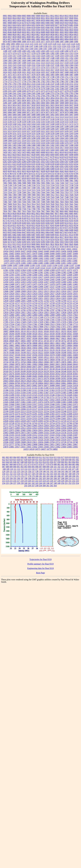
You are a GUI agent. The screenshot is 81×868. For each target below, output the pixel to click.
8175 (14, 221)
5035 (33, 108)
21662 (75, 395)
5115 (71, 117)
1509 (24, 63)
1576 (52, 67)
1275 (19, 53)
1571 (29, 67)
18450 (52, 336)
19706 (58, 360)
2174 (24, 89)
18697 (29, 341)
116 (33, 469)
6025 (19, 155)
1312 (67, 53)
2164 (52, 86)
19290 (58, 353)
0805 (76, 32)
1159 (8, 49)
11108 (77, 265)
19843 (40, 362)
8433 (5, 232)
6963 (62, 178)
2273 (43, 91)
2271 (33, 91)
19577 (64, 357)
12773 (52, 308)
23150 (69, 433)
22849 (69, 426)
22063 (64, 407)
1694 (24, 77)
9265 (76, 239)
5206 (52, 129)
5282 (76, 136)
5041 (62, 108)
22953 (52, 428)
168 (70, 474)
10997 (29, 258)
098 (44, 467)
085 (74, 464)
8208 (57, 223)
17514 (75, 322)
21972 (75, 404)
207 (59, 479)
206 (55, 479)
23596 (6, 442)
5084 (14, 115)
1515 (52, 63)
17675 (64, 324)
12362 (12, 270)
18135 (35, 331)
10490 (52, 254)
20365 (75, 374)
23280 (23, 435)
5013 (10, 105)
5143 (43, 122)
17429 (29, 322)
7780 (33, 209)
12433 (35, 280)
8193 (71, 221)
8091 (10, 216)
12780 (12, 310)
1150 (45, 46)
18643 (69, 338)
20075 (35, 367)
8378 (71, 228)
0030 (38, 18)
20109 (75, 367)
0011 (48, 16)
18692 (23, 341)
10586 (12, 256)
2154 (10, 86)
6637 (38, 171)
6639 (48, 171)
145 (63, 471)
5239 (52, 133)
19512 (46, 357)
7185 (57, 188)
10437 (23, 251)
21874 (40, 402)
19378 (52, 355)
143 (55, 471)
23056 (75, 430)
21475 (52, 393)
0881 (33, 39)
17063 (75, 315)
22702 (46, 421)
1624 (5, 72)
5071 (29, 112)
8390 (29, 230)
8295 (29, 228)
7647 (5, 206)
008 (29, 457)
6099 (76, 155)
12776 (69, 308)
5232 (19, 133)
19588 (69, 357)
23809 (40, 444)
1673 (14, 75)
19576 (58, 357)
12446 (58, 280)
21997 (35, 407)
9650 (5, 247)
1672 (10, 75)
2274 (48, 91)
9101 (38, 239)
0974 (5, 42)
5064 (76, 110)
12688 (17, 301)
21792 (75, 397)
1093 (13, 44)
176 (22, 476)
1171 (64, 49)
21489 (75, 393)
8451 (33, 232)
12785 (40, 310)
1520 (76, 63)
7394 (24, 195)
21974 (6, 407)
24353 (26, 449)
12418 (46, 277)
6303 (48, 162)
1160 (13, 49)
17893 (35, 327)
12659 (12, 301)
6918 (24, 178)
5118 (5, 119)
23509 (23, 440)
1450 (43, 60)
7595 (29, 202)
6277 (57, 159)
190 (74, 476)
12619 (6, 294)
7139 (14, 185)
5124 (33, 119)
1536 (48, 65)
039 (66, 460)
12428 (12, 280)
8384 (19, 230)
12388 (75, 272)
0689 (48, 32)
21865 (29, 402)
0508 (10, 27)
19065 (52, 348)
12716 (12, 303)
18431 (46, 336)
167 (66, 474)
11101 (38, 265)
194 (11, 479)
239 (22, 483)
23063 (6, 433)
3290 (24, 103)
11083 (29, 263)
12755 (6, 308)
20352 (58, 374)
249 (59, 483)
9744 (62, 247)
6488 (52, 169)
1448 (33, 60)
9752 (76, 247)
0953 (76, 39)
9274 (10, 242)
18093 (75, 329)
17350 (58, 320)
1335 (71, 56)
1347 (48, 58)
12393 (12, 275)
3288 (14, 103)
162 (48, 474)
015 (55, 457)
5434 (43, 150)
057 (55, 462)
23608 (23, 442)
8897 (33, 237)
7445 (5, 197)
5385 (24, 145)
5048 (10, 110)
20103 (64, 367)
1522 (10, 65)
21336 (40, 390)
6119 (33, 157)
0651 (29, 32)
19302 (69, 353)
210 (70, 479)
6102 (10, 157)
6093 (48, 155)
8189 (62, 221)
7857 (10, 211)
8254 (76, 225)
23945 (40, 447)
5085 (19, 115)
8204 (38, 223)
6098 (71, 155)
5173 (76, 124)
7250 (67, 190)
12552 (29, 289)
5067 (14, 112)
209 (66, 479)
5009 (67, 103)
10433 (75, 249)
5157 (76, 122)
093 (26, 467)
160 (40, 474)
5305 (67, 138)
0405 (43, 23)
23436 (29, 437)
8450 (29, 232)
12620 (12, 294)
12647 (17, 298)
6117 (29, 157)
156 (26, 474)
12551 (23, 289)
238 (18, 483)
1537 (52, 65)
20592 (64, 378)
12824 (40, 313)
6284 (14, 162)
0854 (48, 37)
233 (77, 481)
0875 (10, 39)
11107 (72, 265)
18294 (12, 334)
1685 (62, 75)
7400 (33, 195)
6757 (62, 174)
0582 (5, 30)
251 (66, 483)
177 (26, 476)
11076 (18, 263)
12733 (69, 303)
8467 (52, 232)
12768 (35, 308)
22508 (69, 416)
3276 (33, 100)
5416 (57, 148)
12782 (23, 310)
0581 (76, 27)
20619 (23, 381)
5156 (71, 122)
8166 (62, 218)
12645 (6, 298)
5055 (38, 110)
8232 (43, 225)
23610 (29, 442)
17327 (35, 320)
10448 (46, 251)
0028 (29, 18)
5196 (29, 129)
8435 (10, 232)
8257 (5, 228)
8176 (19, 221)
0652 (33, 32)
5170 (62, 124)
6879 (33, 176)
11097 (15, 265)
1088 (67, 42)
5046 (76, 108)
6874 (24, 176)
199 (29, 479)
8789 (76, 235)
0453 (24, 25)
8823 (19, 237)
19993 (35, 364)
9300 (48, 242)
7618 (43, 204)
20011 (58, 364)
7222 (57, 190)
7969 (48, 211)
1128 (13, 46)
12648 (23, 298)
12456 (40, 282)
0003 (14, 16)
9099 (33, 239)
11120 (37, 268)
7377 (71, 192)
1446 (29, 60)
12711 (69, 301)
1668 (67, 72)
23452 (40, 437)
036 (55, 460)
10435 (12, 251)
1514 (48, 63)
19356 (35, 355)
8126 (43, 216)
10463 (12, 254)
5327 (10, 143)
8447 (24, 232)
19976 (23, 364)
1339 (14, 58)
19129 (52, 350)
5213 (10, 131)
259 (40, 486)
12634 (17, 296)
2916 (10, 100)
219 (26, 481)
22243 (58, 411)
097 (40, 467)
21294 (17, 390)
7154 (52, 185)
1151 (50, 46)
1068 (24, 42)
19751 (17, 362)
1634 (38, 72)
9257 (62, 239)
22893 (17, 428)
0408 (57, 23)
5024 (57, 105)
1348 (52, 58)
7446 (10, 197)
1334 (67, 56)
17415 (12, 322)
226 (52, 481)
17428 (23, 322)
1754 (5, 79)
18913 (40, 346)
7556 (10, 199)
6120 (38, 157)
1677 (29, 75)
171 (4, 476)
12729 (58, 303)
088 (7, 467)
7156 (62, 185)
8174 (10, 221)
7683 (76, 206)
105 (70, 467)
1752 (71, 77)
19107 (29, 350)
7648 (10, 206)
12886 (46, 315)
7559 (24, 199)
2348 (48, 93)
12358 (71, 268)
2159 (33, 86)
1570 (24, 67)
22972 (6, 430)
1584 (14, 70)
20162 (75, 369)
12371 (64, 270)
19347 (29, 355)
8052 (33, 214)
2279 (71, 91)
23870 (6, 447)
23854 (64, 444)
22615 (69, 419)
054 (44, 462)
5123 (29, 119)
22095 (17, 409)
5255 (48, 136)
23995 (75, 447)
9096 (29, 239)
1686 (67, 75)
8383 (14, 230)
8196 (5, 223)
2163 (48, 86)
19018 (17, 348)
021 (77, 457)
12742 (23, 305)
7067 (38, 181)
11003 (46, 258)
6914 (5, 178)
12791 (69, 310)
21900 (12, 404)
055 (48, 462)
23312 (35, 435)
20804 (40, 383)
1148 (36, 46)
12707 (52, 301)
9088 (5, 239)
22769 (75, 423)
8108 (15, 216)
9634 (57, 244)
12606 (6, 291)
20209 (29, 371)
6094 (52, 155)
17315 (29, 320)
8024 (10, 214)
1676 (24, 75)
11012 (64, 258)
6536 (57, 169)
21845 (6, 402)
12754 (75, 305)
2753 (52, 93)
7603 (62, 202)
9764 (44, 249)
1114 (27, 44)
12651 (40, 298)
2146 (48, 84)
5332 (33, 143)
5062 (67, 110)
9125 (43, 239)
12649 (29, 298)
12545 (6, 289)
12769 (40, 308)
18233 (64, 331)
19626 (29, 360)
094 (29, 467)
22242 (52, 411)
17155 (35, 317)
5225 (62, 131)
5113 (62, 117)
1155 (68, 46)
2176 (33, 89)
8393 (43, 230)
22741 (29, 423)
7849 (76, 209)
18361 (69, 334)
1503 (10, 63)
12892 (64, 315)
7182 (43, 188)
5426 (29, 150)
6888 (67, 176)
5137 (14, 122)
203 (44, 479)
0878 (24, 39)
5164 (33, 124)
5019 (38, 105)
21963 (69, 404)
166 (63, 474)
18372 (6, 336)
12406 (58, 275)
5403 (19, 148)
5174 (5, 126)
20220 (35, 371)
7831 (57, 209)
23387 (75, 435)
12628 (58, 294)
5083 (10, 115)
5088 (33, 115)
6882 (43, 176)
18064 (46, 329)
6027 (29, 155)
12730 (64, 303)
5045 (71, 108)
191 (77, 476)
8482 (14, 235)
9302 (57, 242)
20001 (46, 364)
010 (37, 457)
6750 (29, 174)
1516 (57, 63)
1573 (38, 67)
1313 (71, 53)
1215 (52, 51)
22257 (75, 411)
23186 (6, 435)
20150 (69, 369)
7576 (62, 199)
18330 (52, 334)
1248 (62, 51)
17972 (69, 327)
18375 (12, 336)
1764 (52, 79)
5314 (24, 141)
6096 (62, 155)
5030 (10, 108)
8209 (62, 223)
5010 (71, 103)
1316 (10, 56)
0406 (48, 23)
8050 (29, 214)
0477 (57, 25)
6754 (48, 174)
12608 (17, 291)
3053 (19, 100)
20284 (17, 374)
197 (22, 479)
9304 (67, 242)
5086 (24, 115)
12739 (12, 305)
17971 (64, 327)
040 (70, 460)
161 (44, 474)
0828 (43, 34)
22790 (23, 426)
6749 (24, 174)
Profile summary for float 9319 (40, 564)
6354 (76, 164)
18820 (46, 343)
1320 (24, 56)
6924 (52, 178)
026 (18, 460)
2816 (19, 98)
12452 (17, 282)
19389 (58, 355)
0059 (43, 20)
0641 (62, 30)
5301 (48, 138)
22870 (6, 428)
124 (62, 469)
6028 (33, 155)
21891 (6, 404)
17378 (64, 320)
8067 (52, 214)
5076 (52, 112)
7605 (71, 202)
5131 (62, 119)
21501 (17, 395)
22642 (12, 421)
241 (29, 483)
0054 (19, 20)
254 (77, 483)
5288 (24, 138)
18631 (64, 338)
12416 (35, 277)
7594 (24, 202)
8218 (29, 225)
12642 (64, 296)
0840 (19, 37)
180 (37, 476)
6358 (19, 166)
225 (48, 481)
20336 (46, 374)
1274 (14, 53)
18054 (40, 329)
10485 (40, 254)
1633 (33, 72)
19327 (12, 355)
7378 (76, 192)
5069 (24, 112)
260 (44, 486)
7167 (29, 188)
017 (63, 457)
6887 (62, 176)
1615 (43, 70)
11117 (26, 268)
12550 (17, 289)
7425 (67, 195)
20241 (52, 371)
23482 (69, 437)
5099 (76, 115)
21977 (12, 407)
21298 (23, 390)
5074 (43, 112)
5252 (38, 136)
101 (55, 467)
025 (15, 460)
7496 (29, 197)
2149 (62, 84)
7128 (5, 185)
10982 (23, 256)
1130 (22, 46)
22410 (75, 414)
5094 (62, 115)
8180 (33, 221)
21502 (23, 395)
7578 (67, 199)
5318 (43, 141)
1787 (67, 82)
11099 (26, 265)
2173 (19, 89)
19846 (46, 362)
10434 (6, 251)
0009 (38, 16)
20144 (58, 369)
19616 (23, 360)
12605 (75, 289)
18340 (58, 334)
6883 (48, 176)
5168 (52, 124)
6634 (29, 171)
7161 (10, 188)
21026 (69, 386)
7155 (57, 185)
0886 (43, 39)
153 (15, 474)
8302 (33, 228)
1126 (3, 46)
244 (40, 483)
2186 (62, 89)
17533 (6, 324)
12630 (69, 294)
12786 (46, 310)
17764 (12, 327)
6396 (5, 169)
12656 (69, 298)
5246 (10, 136)
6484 (38, 169)
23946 (46, 447)
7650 (14, 206)
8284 (24, 228)
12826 (52, 313)
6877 (29, 176)
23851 (52, 444)
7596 (33, 202)
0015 (67, 16)
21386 (69, 390)
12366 (35, 270)
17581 (35, 324)
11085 (40, 263)
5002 (33, 103)
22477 (40, 416)
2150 (67, 84)
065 (77, 462)
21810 (17, 400)
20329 (35, 374)
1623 (76, 70)
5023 (52, 105)
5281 (71, 136)
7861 (14, 211)
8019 (5, 214)
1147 (31, 46)
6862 (10, 176)
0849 (29, 37)
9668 (43, 247)
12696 (29, 301)
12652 (46, 298)
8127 (47, 216)
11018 (6, 261)
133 (18, 471)
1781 (38, 82)
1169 (55, 49)
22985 (23, 430)
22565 (46, 419)
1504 (14, 63)
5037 (43, 108)
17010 (69, 315)
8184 (48, 221)
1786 (62, 82)
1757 (19, 79)
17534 (12, 324)
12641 (58, 296)
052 (37, 462)
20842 (58, 383)
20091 (52, 367)
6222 (76, 157)
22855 (75, 426)
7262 (33, 192)
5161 (19, 124)
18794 (23, 343)
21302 (29, 390)
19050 (35, 348)
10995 (18, 258)
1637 (48, 72)
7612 (24, 204)
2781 (62, 93)
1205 (47, 51)
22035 (40, 407)
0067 (5, 23)
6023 (10, 155)
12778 (75, 308)
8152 (33, 218)
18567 (29, 338)
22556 (40, 419)
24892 (55, 449)
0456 (38, 25)
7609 (10, 204)
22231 (40, 411)
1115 (31, 44)
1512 (38, 63)
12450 (6, 282)
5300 (43, 138)
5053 (33, 110)
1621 (67, 70)
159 (37, 474)
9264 (71, 239)
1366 (14, 60)
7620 (52, 204)
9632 (52, 244)
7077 (52, 181)
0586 (14, 30)
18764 (6, 343)
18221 (58, 331)
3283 (67, 100)
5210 (71, 129)
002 (7, 457)
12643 (69, 296)
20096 (58, 367)
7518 (38, 197)
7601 (57, 202)
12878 (75, 313)
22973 (12, 430)
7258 (19, 192)
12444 (46, 280)
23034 (46, 430)
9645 (71, 244)
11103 (49, 265)
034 (48, 460)
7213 (24, 190)
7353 (67, 192)
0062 (57, 20)
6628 (76, 169)
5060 (57, 110)
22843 (64, 426)
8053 (38, 214)
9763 (39, 249)
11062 (58, 261)
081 (59, 464)
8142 (76, 216)
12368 (46, 270)
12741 (17, 305)
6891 (76, 176)
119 (44, 469)
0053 (14, 20)
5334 (43, 143)
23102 (46, 433)
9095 (24, 239)
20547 (12, 378)
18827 (64, 343)
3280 (52, 100)
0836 (5, 37)
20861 (64, 383)
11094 (4, 265)
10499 (75, 254)
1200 (24, 51)
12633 (12, 296)
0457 (43, 25)
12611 (35, 291)
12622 (23, 294)
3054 (24, 100)
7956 (38, 211)
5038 (48, 108)
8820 (14, 237)
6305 (57, 162)
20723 (29, 383)
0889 (57, 39)
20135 (35, 369)
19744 (6, 362)
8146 (19, 218)
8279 (14, 228)
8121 (29, 216)
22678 (35, 421)
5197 (33, 129)
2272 (38, 91)
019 (70, 457)
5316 (33, 141)
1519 (71, 63)
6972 (5, 181)
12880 (12, 315)
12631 (75, 294)
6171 (43, 157)
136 (29, 471)
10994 (12, 258)
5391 (48, 145)
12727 (46, 303)
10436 (17, 251)
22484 (46, 416)
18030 (23, 329)
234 (4, 483)
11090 (58, 263)
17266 (75, 317)
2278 (67, 91)
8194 (76, 221)
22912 (23, 428)
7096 (48, 183)
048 (22, 462)
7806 (48, 209)
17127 (23, 317)
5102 (15, 117)
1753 (76, 77)
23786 (23, 444)
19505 (40, 357)
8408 (71, 230)
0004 (19, 16)
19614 (17, 360)
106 (74, 467)
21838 (64, 400)
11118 (32, 268)
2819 (33, 98)
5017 (29, 105)
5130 (57, 119)
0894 (67, 39)
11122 (43, 268)
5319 (48, 141)
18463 (64, 336)
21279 (69, 388)
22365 (52, 414)
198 (26, 479)
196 (18, 479)
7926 (29, 211)
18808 (35, 343)
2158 (29, 86)
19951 (6, 364)
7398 (29, 195)
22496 (58, 416)
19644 (40, 360)
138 (37, 471)
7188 (71, 188)
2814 (10, 98)
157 (29, 474)
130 (7, 471)
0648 (14, 32)
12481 (69, 284)
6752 (38, 174)
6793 (71, 174)
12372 (69, 270)
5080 (71, 112)
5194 (19, 129)
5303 (57, 138)
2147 (52, 84)
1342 (29, 58)
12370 (58, 270)
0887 (48, 39)
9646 (76, 244)
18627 (58, 338)
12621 (17, 294)
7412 (52, 195)
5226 (67, 131)
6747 (14, 174)
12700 (35, 301)
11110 (4, 268)
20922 (12, 386)
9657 (19, 247)
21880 (58, 402)
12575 (52, 289)
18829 (69, 343)
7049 (19, 181)
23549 (52, 440)
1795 (19, 84)
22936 (46, 428)
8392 (38, 230)
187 (63, 476)
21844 (75, 400)
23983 (69, 447)
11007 (52, 258)
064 (74, 462)
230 (66, 481)
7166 (24, 188)
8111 (19, 216)
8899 (43, 237)
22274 (17, 414)
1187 (78, 49)
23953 (52, 447)
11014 (69, 258)
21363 (52, 390)
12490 (29, 287)
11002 (41, 258)
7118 (76, 183)
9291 (29, 242)
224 (44, 481)
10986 (46, 256)
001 (4, 457)
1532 (33, 65)
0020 (10, 18)
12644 (75, 296)
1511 (33, 63)
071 (22, 464)
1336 (76, 56)
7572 (52, 199)
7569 (48, 199)
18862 (17, 346)
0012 (52, 16)
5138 (19, 122)
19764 (23, 362)
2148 (57, 84)
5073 (38, 112)
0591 (24, 30)
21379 (64, 390)
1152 (55, 46)
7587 (10, 202)
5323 (67, 141)
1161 (17, 49)
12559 (40, 289)
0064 (67, 20)
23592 (75, 440)
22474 (35, 416)
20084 (46, 367)
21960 (64, 404)
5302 (52, 138)
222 (37, 481)
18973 (64, 346)
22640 (6, 421)
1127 (8, 46)
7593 (19, 202)
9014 (57, 237)
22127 (35, 409)
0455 (33, 25)
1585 (19, 70)
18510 (6, 338)
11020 (18, 261)
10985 (40, 256)
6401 (19, 169)
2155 (14, 86)
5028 (76, 105)
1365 (10, 60)
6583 (71, 169)
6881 (38, 176)
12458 (52, 282)
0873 (76, 37)
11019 (12, 261)
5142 (38, 122)
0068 (10, 23)
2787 (14, 96)
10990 (69, 256)
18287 (6, 334)
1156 (73, 46)
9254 (52, 239)
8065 (43, 214)
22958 (64, 428)
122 (55, 469)
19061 (40, 348)
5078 (62, 112)
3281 (57, 100)
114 (26, 469)
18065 (52, 329)
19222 (40, 353)
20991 (58, 386)
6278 (62, 159)
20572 (35, 378)
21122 (23, 388)
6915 (10, 178)
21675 (23, 397)
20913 (6, 386)
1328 (57, 56)
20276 (12, 374)
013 (48, 457)
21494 (6, 395)
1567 (10, 67)
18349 (64, 334)
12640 (52, 296)
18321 (40, 334)
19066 (58, 348)
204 (48, 479)
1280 (43, 53)
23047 (52, 430)
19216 (35, 353)
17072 (6, 317)
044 (7, 462)
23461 (52, 437)
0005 (24, 16)
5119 (10, 119)
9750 (71, 247)
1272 (5, 53)
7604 (67, 202)
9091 (10, 239)
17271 (12, 320)
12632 (6, 296)
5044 (67, 108)
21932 (40, 404)
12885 (40, 315)
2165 (57, 86)
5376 (67, 143)
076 (40, 464)
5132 (66, 119)
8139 (71, 216)
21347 (46, 390)
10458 (69, 251)
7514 (33, 197)
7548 (67, 197)
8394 (48, 230)
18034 (29, 329)
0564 (38, 27)
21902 (17, 404)
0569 (62, 27)
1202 (33, 51)
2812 (76, 96)
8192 (67, 221)
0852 (38, 37)
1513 (43, 63)
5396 (62, 145)
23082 (35, 433)
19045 (29, 348)
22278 (23, 414)
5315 (29, 141)
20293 (23, 374)
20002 (52, 364)
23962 (58, 447)
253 (74, 483)
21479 (58, 393)
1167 (45, 49)
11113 (20, 268)
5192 (10, 129)
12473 (29, 284)
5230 (10, 133)
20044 (6, 367)
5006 (52, 103)
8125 (38, 216)
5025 (62, 105)
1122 (64, 44)
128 (77, 469)
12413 (23, 277)
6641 (57, 171)
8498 (48, 235)
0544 (29, 27)
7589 (14, 202)
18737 (52, 341)
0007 (33, 16)
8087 (76, 214)
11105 (60, 265)
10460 (75, 251)
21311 (35, 390)
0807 (5, 34)
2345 (33, 93)
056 (52, 462)
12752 (69, 305)
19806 (29, 362)
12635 (23, 296)
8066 (48, 214)
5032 (19, 108)
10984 (35, 256)
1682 (48, 75)
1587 (29, 70)
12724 (35, 303)
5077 (57, 112)
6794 (76, 174)
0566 (48, 27)
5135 (5, 122)
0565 (43, 27)
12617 (69, 291)
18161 (40, 331)
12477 (46, 284)
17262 (69, 317)
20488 (29, 376)
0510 (19, 27)
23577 (69, 440)
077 (44, 464)
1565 (76, 65)
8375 (67, 228)
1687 (71, 75)
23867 (75, 444)
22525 (12, 419)
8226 (38, 225)
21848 (12, 402)
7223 (62, 190)
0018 (76, 16)
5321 (57, 141)
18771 (12, 343)
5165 (38, 124)
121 (51, 469)
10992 (6, 258)
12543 (75, 287)
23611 (35, 442)
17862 (29, 327)
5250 (29, 136)
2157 (24, 86)
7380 (5, 195)
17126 (17, 317)
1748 (52, 77)
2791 (33, 96)
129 (4, 471)
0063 (62, 20)
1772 (10, 82)
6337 (43, 164)
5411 (33, 148)
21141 (29, 388)
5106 (34, 117)
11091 (63, 263)
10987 (52, 256)
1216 (57, 51)
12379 (29, 272)
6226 (19, 159)
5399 (76, 145)
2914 (76, 98)
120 (47, 469)
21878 (46, 402)
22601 (64, 419)
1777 (19, 82)
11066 (75, 261)
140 (44, 471)
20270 (75, 371)
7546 (57, 197)
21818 (35, 400)
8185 (52, 221)
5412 (38, 148)
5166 (43, 124)
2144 (38, 84)
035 (52, 460)
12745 (35, 305)
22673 (29, 421)
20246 (58, 371)
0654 (38, 32)
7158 (71, 185)
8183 (43, 221)
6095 (57, 155)
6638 (43, 171)
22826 (46, 426)
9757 (15, 249)
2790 (29, 96)
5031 (14, 108)
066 (4, 464)
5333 (38, 143)
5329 (19, 143)
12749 (52, 305)
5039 (52, 108)
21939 (46, 404)
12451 (12, 282)
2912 (67, 98)
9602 (38, 244)
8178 (24, 221)
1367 (19, 60)
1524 (19, 65)
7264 (43, 192)
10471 (29, 254)
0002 (10, 16)
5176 (14, 126)
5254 (43, 136)
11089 (52, 263)
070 (18, 464)
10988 (58, 256)
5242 (67, 133)
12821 (23, 313)
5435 (48, 150)
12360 (77, 268)
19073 (75, 348)
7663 (38, 206)
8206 (48, 223)
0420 (71, 23)
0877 (19, 39)
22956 (58, 428)
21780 (69, 397)
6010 (48, 152)
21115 (17, 388)
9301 (52, 242)
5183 (48, 126)
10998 (35, 258)
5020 (43, 105)
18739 (58, 341)
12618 (75, 291)
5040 (57, 108)
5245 (5, 136)
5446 (62, 150)
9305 (71, 242)
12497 (46, 287)
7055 (24, 181)
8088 (5, 216)
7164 (14, 188)
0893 (62, 39)
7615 (38, 204)
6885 (57, 176)
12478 (52, 284)
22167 (52, 409)
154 (18, 474)
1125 (78, 44)
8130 (57, 216)
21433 (17, 393)
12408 (69, 275)
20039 (64, 364)
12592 (58, 289)
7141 (24, 185)
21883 (64, 402)
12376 (12, 272)
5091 (48, 115)
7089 (29, 183)
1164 (31, 49)
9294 (38, 242)
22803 (29, 426)
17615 (52, 324)
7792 (43, 209)
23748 (75, 442)
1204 (43, 51)
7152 (43, 185)
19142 (64, 350)
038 (63, 460)
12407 (64, 275)
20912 (75, 383)
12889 (58, 315)
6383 (57, 166)
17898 (40, 327)
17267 (6, 320)
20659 (69, 381)
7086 (19, 183)
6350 (62, 164)
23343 (52, 435)
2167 (67, 86)
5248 (19, 136)
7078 (57, 181)
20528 (64, 376)
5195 (24, 129)
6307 (67, 162)
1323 (38, 56)
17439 (40, 322)
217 (18, 481)
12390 (6, 275)
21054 (75, 386)
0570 (67, 27)
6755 (52, 174)
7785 (38, 209)
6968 (71, 178)
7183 (48, 188)
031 (37, 460)
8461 (43, 232)
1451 (48, 60)
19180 (12, 353)
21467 (46, 393)
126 (70, 469)
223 (40, 481)
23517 (35, 440)
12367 (40, 270)
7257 (14, 192)
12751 (64, 305)
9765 (48, 249)
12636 (29, 296)
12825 (46, 313)
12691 (23, 301)
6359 (24, 166)
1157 (78, 46)
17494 (69, 322)
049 (26, 462)
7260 (24, 192)
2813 (5, 98)
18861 (12, 346)
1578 (62, 67)
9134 (48, 239)
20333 (40, 374)
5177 (19, 126)
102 (59, 467)
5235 (33, 133)
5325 (76, 141)
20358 (69, 374)
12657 (75, 298)
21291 (12, 390)
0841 (24, 37)
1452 (52, 60)
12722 (23, 303)
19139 (58, 350)
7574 (57, 199)
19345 (23, 355)
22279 (29, 414)
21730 (46, 397)
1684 (57, 75)
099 (48, 467)
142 (52, 471)
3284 (71, 100)
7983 (52, 211)
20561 (23, 378)
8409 (76, 230)
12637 (35, 296)
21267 (63, 388)
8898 (38, 237)
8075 (57, 214)
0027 (24, 18)
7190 (5, 190)
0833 (67, 34)
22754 (52, 423)
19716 (64, 360)
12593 (64, 289)
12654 (58, 298)
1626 (14, 72)
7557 (14, 199)
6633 (24, 171)
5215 (19, 131)
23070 (17, 433)
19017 (12, 348)
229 (63, 481)
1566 (5, 67)
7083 (5, 183)
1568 (14, 67)
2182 (57, 89)
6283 (10, 162)
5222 (48, 131)
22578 (52, 419)
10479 (35, 254)
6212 (57, 157)
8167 (67, 218)
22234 (46, 411)
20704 (23, 383)
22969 (69, 428)
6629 (5, 171)
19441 (17, 357)
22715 (58, 421)
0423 (10, 25)
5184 (52, 126)
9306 (76, 242)
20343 (52, 374)
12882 (23, 315)
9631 (48, 244)
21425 (12, 393)
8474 (67, 232)
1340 (19, 58)
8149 (24, 218)
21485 (64, 393)
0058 (38, 20)
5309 (10, 141)
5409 (24, 148)
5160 (14, 124)
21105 (12, 388)
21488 (69, 393)
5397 (67, 145)
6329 (24, 164)
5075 (48, 112)
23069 (12, 433)
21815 (29, 400)
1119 (50, 44)
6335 (33, 164)
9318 (24, 244)
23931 (23, 447)
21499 (12, 395)
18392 (29, 336)
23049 (58, 430)
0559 (33, 27)
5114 (66, 117)
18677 (17, 341)
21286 (6, 390)
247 (52, 483)
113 (22, 469)
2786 (10, 96)
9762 (34, 249)
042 (77, 460)
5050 (19, 110)
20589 (58, 378)
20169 (6, 371)
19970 (17, 364)
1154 (64, 46)
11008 (58, 258)
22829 (52, 426)
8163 (48, 218)
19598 (75, 357)
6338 (48, 164)
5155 (67, 122)
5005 (48, 103)
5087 (29, 115)
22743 (35, 423)
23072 (23, 433)
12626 (46, 294)
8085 (71, 214)
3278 (43, 100)
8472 (62, 232)
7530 (43, 197)
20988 (52, 386)
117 (37, 469)
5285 (14, 138)
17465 (46, 322)
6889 (71, 176)
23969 (64, 447)
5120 (14, 119)
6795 (5, 176)
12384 (58, 272)
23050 (64, 430)
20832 (46, 383)
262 (52, 486)
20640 (58, 381)
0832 (62, 34)
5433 (38, 150)
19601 (6, 360)
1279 (38, 53)
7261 (29, 192)
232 (74, 481)
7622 (57, 204)
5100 (5, 117)
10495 (64, 254)
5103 (19, 117)
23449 (35, 437)
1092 (8, 44)
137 (33, 471)
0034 (57, 18)
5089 (38, 115)
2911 (62, 98)
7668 (52, 206)
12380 (35, 272)
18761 (75, 341)
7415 (57, 195)
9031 (76, 237)
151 (7, 474)
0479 (67, 25)
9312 (10, 244)
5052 (29, 110)
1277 (29, 53)
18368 (75, 334)
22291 (35, 414)
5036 (38, 108)
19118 (40, 350)
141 (48, 471)
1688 (76, 75)
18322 (46, 334)
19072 (69, 348)
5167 (48, 124)
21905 (23, 404)
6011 (52, 152)
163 (52, 474)
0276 (29, 23)
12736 (6, 305)
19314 (75, 353)
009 (33, 457)
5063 (71, 110)
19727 (75, 360)
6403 (24, 169)
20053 (12, 367)
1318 (19, 56)
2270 (29, 91)
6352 (67, 164)
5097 (71, 115)
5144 (48, 122)
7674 (67, 206)
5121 (19, 119)
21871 (35, 402)
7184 (52, 188)
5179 (29, 126)
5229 (5, 133)
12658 (6, 301)
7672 (62, 206)
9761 (29, 249)
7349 (57, 192)
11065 (69, 261)
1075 (33, 42)
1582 (5, 70)
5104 (24, 117)
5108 (43, 117)
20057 (17, 367)
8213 (5, 225)
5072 (33, 112)
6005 (38, 152)
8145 (14, 218)
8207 (52, 223)
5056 (43, 110)
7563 (29, 199)
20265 (69, 371)
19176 (6, 353)
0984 (14, 42)
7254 (10, 192)
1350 (62, 58)
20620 (29, 381)
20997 (64, 386)
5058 (52, 110)
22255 (69, 411)
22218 (29, 411)
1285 (57, 53)
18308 (29, 334)
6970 (76, 178)
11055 (40, 261)
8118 (24, 216)
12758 (17, 308)
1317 (14, 56)
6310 (5, 164)
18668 (12, 341)
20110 (6, 369)
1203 (38, 51)
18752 (64, 341)
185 (55, 476)
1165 (36, 49)
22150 (40, 409)
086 (77, 464)
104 (66, 467)
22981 (17, 430)
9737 (57, 247)
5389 (38, 145)
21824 (40, 400)
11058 (52, 261)
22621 (75, 419)
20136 (40, 369)
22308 (46, 414)
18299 (17, 334)
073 (29, 464)
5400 (5, 148)
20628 (46, 381)
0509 (14, 27)
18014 (12, 329)
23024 (35, 430)
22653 (17, 421)
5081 (76, 112)
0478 (62, 25)
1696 (33, 77)
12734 (75, 303)
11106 (66, 265)
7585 (76, 199)
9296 (43, 242)
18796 (29, 343)
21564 (58, 395)
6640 (52, 171)
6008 (43, 152)
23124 (58, 433)
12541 (64, 287)
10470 (23, 254)
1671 (5, 75)
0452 (19, 25)
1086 (57, 42)
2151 (71, 84)
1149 (40, 46)
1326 (48, 56)
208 (63, 479)
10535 (6, 256)
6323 (14, 164)
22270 (12, 414)
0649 (19, 32)
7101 (52, 183)
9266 (5, 242)
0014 (62, 16)
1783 (48, 82)
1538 (57, 65)
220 (29, 481)
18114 (29, 331)
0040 (71, 18)
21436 (23, 393)
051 (33, 462)
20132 (23, 369)
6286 (24, 162)
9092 (14, 239)
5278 (57, 136)
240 (26, 483)
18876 (29, 346)
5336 (48, 143)
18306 (23, 334)
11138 (54, 268)
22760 (69, 423)
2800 (71, 96)
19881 (69, 362)
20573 (40, 378)
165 (59, 474)
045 (11, 462)
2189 (76, 89)
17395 (6, 322)
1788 (71, 82)
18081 (64, 329)
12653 (52, 298)
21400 (75, 390)
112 (18, 469)
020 (74, 457)
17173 (46, 317)
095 (33, 467)
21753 (58, 397)
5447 (67, 150)
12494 (35, 287)
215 (11, 481)
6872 (14, 176)
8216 (19, 225)
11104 (55, 265)
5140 (29, 122)
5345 (57, 143)
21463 (40, 393)
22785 (17, 426)
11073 (6, 263)
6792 (67, 174)
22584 (58, 419)
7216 (38, 190)
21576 (64, 395)
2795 (48, 96)
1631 (24, 72)
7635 (67, 204)
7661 (33, 206)
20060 (29, 367)
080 (55, 464)
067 (7, 464)
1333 (62, 56)
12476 (40, 284)
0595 (43, 30)
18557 (23, 338)
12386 (69, 272)
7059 (29, 181)
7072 (43, 181)
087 (4, 467)
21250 (58, 388)
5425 (24, 150)
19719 (69, 360)
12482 (75, 284)
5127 (47, 119)
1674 (19, 75)
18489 (75, 336)
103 (63, 467)
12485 (17, 287)
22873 (12, 428)
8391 (33, 230)
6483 (33, 169)
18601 (46, 338)
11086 (46, 263)
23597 (12, 442)
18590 (35, 338)
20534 (75, 376)
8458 (38, 232)
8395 (52, 230)
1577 (57, 67)
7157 (67, 185)
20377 (6, 376)
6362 (38, 166)
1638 (52, 72)
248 (55, 483)
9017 (62, 237)
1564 (71, 65)
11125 (48, 268)
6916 (14, 178)
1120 (54, 44)
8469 (57, 232)
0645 (5, 32)
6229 (33, 159)
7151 (38, 185)
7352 (62, 192)
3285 (76, 100)
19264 (46, 353)
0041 (76, 18)
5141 (33, 122)
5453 (19, 152)
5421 (5, 150)
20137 (46, 369)
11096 (9, 265)
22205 (12, 411)
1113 (22, 44)
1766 (62, 79)
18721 (40, 341)
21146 (40, 388)
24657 (43, 449)
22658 (23, 421)
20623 (35, 381)
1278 (33, 53)
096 (37, 467)
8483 (19, 235)
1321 (29, 56)
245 (44, 483)
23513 (29, 440)
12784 (35, 310)
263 (55, 486)
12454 (29, 282)
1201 (29, 51)
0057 (33, 20)
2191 (10, 91)
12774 (58, 308)
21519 (29, 395)
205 (52, 479)
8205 (43, 223)
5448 (71, 150)
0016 (71, 16)
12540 (58, 287)
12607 (12, 291)
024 (11, 460)
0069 (14, 23)
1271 (76, 51)
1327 (52, 56)
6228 (29, 159)
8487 (33, 235)
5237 (43, 133)
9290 (24, 242)
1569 (19, 67)
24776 (49, 449)
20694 (12, 383)
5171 (67, 124)
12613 (46, 291)
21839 (69, 400)
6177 (47, 157)
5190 (76, 126)
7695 (5, 209)
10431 (69, 249)
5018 (33, 105)
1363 (76, 58)
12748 (46, 305)
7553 (5, 199)
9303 (62, 242)
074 (33, 464)
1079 (52, 42)
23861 (69, 444)
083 (66, 464)
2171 (10, 89)
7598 (43, 202)
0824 (33, 34)
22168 (58, 409)
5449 (76, 150)
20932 (23, 386)
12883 (29, 315)
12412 (17, 277)
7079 (62, 181)
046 (15, 462)
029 (29, 460)
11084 (35, 263)
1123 (68, 44)
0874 (5, 39)
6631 (14, 171)
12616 (64, 291)
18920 (46, 346)
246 (48, 483)
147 (70, 471)
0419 (67, 23)
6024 (14, 155)
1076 (38, 42)
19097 (23, 350)
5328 (14, 143)
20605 (12, 381)
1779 (29, 82)
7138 (10, 185)
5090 (43, 115)
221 (33, 481)
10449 (52, 251)
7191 (10, 190)
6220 (71, 157)
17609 (46, 324)
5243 (71, 133)
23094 (40, 433)
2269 (24, 91)
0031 (43, 18)
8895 (29, 237)
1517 (62, 63)
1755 (10, 79)
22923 (35, 428)
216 (15, 481)
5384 (19, 145)
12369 (52, 270)
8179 (29, 221)
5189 (71, 126)
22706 (52, 421)
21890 (75, 402)
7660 (29, 206)
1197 (10, 51)
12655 (64, 298)
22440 (12, 416)
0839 (14, 37)
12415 (29, 277)
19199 (23, 353)
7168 (33, 188)
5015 (19, 105)
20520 (46, 376)
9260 (67, 239)
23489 (6, 440)
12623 (29, 294)
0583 (10, 30)
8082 (67, 214)
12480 (64, 284)
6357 (14, 166)
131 (11, 471)
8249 (62, 225)
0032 (48, 18)
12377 (17, 272)
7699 (14, 209)
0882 (38, 39)
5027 (71, 105)
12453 (23, 282)
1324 (43, 56)
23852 (58, 444)
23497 (17, 440)
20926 (17, 386)
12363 (17, 270)
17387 (75, 320)
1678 (33, 75)
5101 (10, 117)
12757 (12, 308)
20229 (46, 371)
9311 (5, 244)
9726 (52, 247)
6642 (62, 171)
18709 (35, 341)
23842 (46, 444)
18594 (40, 338)
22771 (6, 426)
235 (7, 483)
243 (37, 483)
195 (15, 479)
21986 (23, 407)
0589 (19, 30)
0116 (19, 23)
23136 (64, 433)
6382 (52, 166)
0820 (14, 34)
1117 (41, 44)
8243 (52, 225)
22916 (29, 428)
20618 (17, 381)
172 (7, 476)
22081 (6, 409)
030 (33, 460)
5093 (57, 115)
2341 (14, 93)
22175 (64, 409)
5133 (71, 119)
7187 (67, 188)
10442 (35, 251)
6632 (19, 171)
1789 (76, 82)
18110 (23, 331)
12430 (23, 280)
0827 (38, 34)
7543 (52, 197)
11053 (29, 261)
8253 (71, 225)
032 (40, 460)
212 (77, 479)
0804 (71, 32)
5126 (43, 119)
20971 (46, 386)
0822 (24, 34)
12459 (58, 282)
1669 (71, 72)
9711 (48, 247)
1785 (57, 82)
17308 (23, 320)
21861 (23, 402)
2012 (29, 84)
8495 (38, 235)
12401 (40, 275)
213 (4, 481)
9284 (19, 242)
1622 (71, 70)
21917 (35, 404)
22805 (35, 426)
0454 (29, 25)
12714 (6, 303)
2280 (76, 91)
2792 (38, 96)
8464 (48, 232)
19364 (46, 355)
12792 (75, 310)
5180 (33, 126)
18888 (35, 346)
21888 (69, 402)
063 (70, 462)
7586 (5, 202)
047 (18, 462)
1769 (76, 79)
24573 (38, 449)
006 (22, 457)
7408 (48, 195)
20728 (35, 383)
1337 (5, 58)
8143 (5, 218)
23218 (17, 435)
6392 (67, 166)
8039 (19, 214)
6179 (52, 157)
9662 (33, 247)
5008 (62, 103)
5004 (43, 103)
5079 (67, 112)
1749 (57, 77)
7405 (43, 195)
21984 (17, 407)
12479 (58, 284)
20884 (69, 383)
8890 (24, 237)
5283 (5, 138)
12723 (29, 303)
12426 (6, 280)
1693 (19, 77)
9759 (25, 249)
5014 (14, 105)
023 (7, 460)
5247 (14, 136)
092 (22, 467)
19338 (17, 355)
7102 (57, 183)
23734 (69, 442)
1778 (24, 82)
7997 (57, 211)
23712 (58, 442)
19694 (52, 360)
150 (4, 474)
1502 (5, 63)
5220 (38, 131)
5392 (52, 145)
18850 (75, 343)
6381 (48, 166)
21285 (75, 388)
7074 (48, 181)
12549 (12, 289)
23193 (12, 435)
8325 (38, 228)
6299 (29, 162)
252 (70, 483)
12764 (23, 308)
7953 (33, 211)
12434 (40, 280)
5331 (29, 143)
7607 (5, 204)
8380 (76, 228)
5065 (5, 112)
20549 (17, 378)
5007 (57, 103)
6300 (33, 162)
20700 (17, 383)
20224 (40, 371)
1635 (43, 72)
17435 (35, 322)
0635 (52, 30)
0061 (52, 20)
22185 (69, 409)
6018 (62, 152)
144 (59, 471)
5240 (57, 133)
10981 (17, 256)
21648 (69, 395)
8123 (33, 216)
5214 (14, 131)
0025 (19, 18)
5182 (43, 126)
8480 (5, 235)
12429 (17, 280)
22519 (6, 419)
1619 (62, 70)
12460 (64, 282)
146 (66, 471)
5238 (48, 133)
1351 (67, 58)
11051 (23, 261)
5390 (43, 145)
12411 (12, 277)
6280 (71, 159)
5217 (29, 131)
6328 (19, 164)
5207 (57, 129)
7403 (38, 195)
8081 (62, 214)
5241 (62, 133)
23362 (64, 435)
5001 (29, 103)
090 (15, 467)
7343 (48, 192)
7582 (71, 199)
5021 (48, 105)
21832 (52, 400)
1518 (67, 63)
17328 (40, 320)
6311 (10, 164)
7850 (5, 211)
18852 (6, 346)
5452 (14, 152)
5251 (33, 136)
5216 (24, 131)
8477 (76, 232)
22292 (40, 414)
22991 (29, 430)
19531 (52, 357)
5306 (71, 138)
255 (26, 486)
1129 (17, 46)
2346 (38, 93)
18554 (17, 338)
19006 (75, 346)
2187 (67, 89)
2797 (57, 96)
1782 (43, 82)
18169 (46, 331)
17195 (58, 317)
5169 (57, 124)
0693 (67, 32)
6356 (10, 166)
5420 (76, 148)
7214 (29, 190)
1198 (14, 51)
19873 (52, 362)
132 (15, 471)
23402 (6, 437)
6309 (76, 162)
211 (74, 479)
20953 (29, 386)
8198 (14, 223)
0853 (43, 37)
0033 (52, 18)
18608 (52, 338)
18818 (40, 343)
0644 (76, 30)
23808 (35, 444)
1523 (14, 65)
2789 (24, 96)
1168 (50, 49)
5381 (10, 145)
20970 (40, 386)
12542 (69, 287)
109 (8, 469)
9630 (43, 244)
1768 (71, 79)
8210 (67, 223)
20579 (46, 378)
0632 (48, 30)
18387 (23, 336)
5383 (14, 145)
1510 (29, 63)
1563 (67, 65)
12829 (69, 313)
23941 (29, 447)
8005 (62, 211)
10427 (63, 249)
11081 (23, 263)
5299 (38, 138)
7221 (52, 190)
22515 (75, 416)
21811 (23, 400)
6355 (5, 166)
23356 (58, 435)
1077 (43, 42)
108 (4, 469)
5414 (48, 148)
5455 (24, 152)
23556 (58, 440)
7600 (52, 202)
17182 (52, 317)
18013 (6, 329)
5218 (33, 131)
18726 (46, 341)
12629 (64, 294)
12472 (23, 284)
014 (52, 457)
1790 (5, 84)
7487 (24, 197)
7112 (71, 183)
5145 (52, 122)
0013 (57, 16)
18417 (40, 336)
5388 (33, 145)
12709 (64, 301)
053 (40, 462)
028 (26, 460)
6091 (38, 155)
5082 (5, 115)
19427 (12, 357)
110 (11, 469)
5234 (29, 133)
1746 (43, 77)
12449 (75, 280)
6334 (29, 164)
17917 (46, 327)
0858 (67, 37)
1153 (59, 46)
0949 (71, 39)
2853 (48, 98)
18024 (17, 329)
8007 (67, 211)
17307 (17, 320)
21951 (58, 404)
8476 (71, 232)
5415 (52, 148)
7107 (67, 183)
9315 (19, 244)
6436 (29, 169)
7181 (38, 188)
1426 (24, 60)
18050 (35, 329)
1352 (71, 58)
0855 (52, 37)
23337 (46, 435)
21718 (40, 397)
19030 (23, 348)
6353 (71, 164)
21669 (12, 397)
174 (15, 476)
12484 (12, 287)
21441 (29, 393)
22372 (58, 414)
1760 (33, 79)
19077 (6, 350)
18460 (58, 336)
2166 (62, 86)
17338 (46, 320)
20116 (12, 369)
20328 (29, 374)
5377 (71, 143)
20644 (64, 381)
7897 (19, 211)
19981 (29, 364)
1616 (48, 70)
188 (66, 476)
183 (48, 476)
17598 (40, 324)
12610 (29, 291)
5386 (29, 145)
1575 (48, 67)
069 (15, 464)
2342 (19, 93)
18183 (52, 331)
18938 (58, 346)
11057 (46, 261)
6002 (33, 152)
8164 (52, 218)
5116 (76, 117)
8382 (10, 230)
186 (59, 476)
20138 (52, 369)
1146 (26, 46)
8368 (48, 228)
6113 (19, 157)
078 (48, 464)
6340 (57, 164)
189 (70, 476)
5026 (67, 105)
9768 (58, 249)
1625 (10, 72)
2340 (10, 93)
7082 (76, 181)
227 (55, 481)
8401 (62, 230)
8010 (76, 211)
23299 (29, 435)
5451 (10, 152)
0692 (62, 32)
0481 (71, 25)
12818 (6, 313)
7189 (76, 188)
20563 (29, 378)
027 (22, 460)
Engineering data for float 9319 (41, 568)
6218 (62, 157)
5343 (52, 143)
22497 (64, 416)
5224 (57, 131)
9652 (10, 247)
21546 (52, 395)
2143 (33, 84)
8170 (71, 218)
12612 (40, 291)
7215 (33, 190)
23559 (64, 440)
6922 (43, 178)
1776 (14, 82)
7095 (43, 183)
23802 (29, 444)
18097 (6, 331)
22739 (23, 423)
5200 (48, 129)
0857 (62, 37)
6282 (5, 162)
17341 (52, 320)
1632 (29, 72)
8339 (43, 228)
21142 (35, 388)
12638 (40, 296)
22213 (23, 411)
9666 (38, 247)
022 (4, 460)
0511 (24, 27)
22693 (40, 421)
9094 (19, 239)
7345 (52, 192)
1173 (73, 49)
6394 (76, 166)
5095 (67, 115)
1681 (43, 75)
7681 (71, 206)
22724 (75, 421)
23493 (12, 440)
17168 (40, 317)
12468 (12, 284)
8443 (14, 232)
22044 (46, 407)
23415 (17, 437)
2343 (24, 93)
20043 (75, 364)
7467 (19, 197)
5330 (24, 143)
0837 (10, 37)
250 (63, 483)
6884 (52, 176)
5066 (10, 112)
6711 (76, 171)
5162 (24, 124)
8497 (43, 235)
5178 (24, 126)
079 (52, 464)
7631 (62, 204)
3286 (5, 103)
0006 (29, 16)
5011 (76, 103)
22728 (12, 423)
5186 (57, 126)
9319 (29, 244)
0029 (33, 18)
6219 (66, 157)
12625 (40, 294)
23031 (40, 430)
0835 (76, 34)
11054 (35, 261)
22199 (6, 411)
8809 (10, 237)
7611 (19, 204)
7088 (24, 183)
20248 (64, 371)
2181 (52, 89)
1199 (19, 51)
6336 (38, 164)
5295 (29, 138)
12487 (23, 287)
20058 (23, 367)
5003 (38, 103)
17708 (69, 324)
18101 (17, 331)
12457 (46, 282)
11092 (69, 263)
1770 (5, 82)
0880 (29, 39)
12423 (69, 277)
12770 (46, 308)
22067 (69, 407)
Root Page (40, 573)
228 (59, 481)
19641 (35, 360)
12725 (40, 303)
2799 (67, 96)
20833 (52, 383)
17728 (6, 327)
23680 (46, 442)
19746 (12, 362)
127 (73, 469)
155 (22, 474)
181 (40, 476)
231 (70, 481)
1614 (38, 70)
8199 (19, 223)
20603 (6, 381)
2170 (5, 89)
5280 (67, 136)
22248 (64, 411)
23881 (12, 447)
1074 (29, 42)
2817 (24, 98)
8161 (38, 218)
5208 (62, 129)
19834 (35, 362)
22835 (58, 426)
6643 (67, 171)
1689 (5, 77)
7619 (48, 204)
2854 (52, 98)
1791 (10, 84)
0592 (29, 30)
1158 (3, 49)
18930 (52, 346)
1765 (57, 79)
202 (40, 479)
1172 (68, 49)
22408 (69, 414)
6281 (76, 159)
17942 (58, 327)
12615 (58, 291)
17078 (12, 317)
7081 (71, 181)
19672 (46, 360)
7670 (57, 206)
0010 (43, 16)
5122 (24, 119)
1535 (43, 65)
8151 (29, 218)
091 (18, 467)
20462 (23, 376)
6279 (67, 159)
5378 (76, 143)
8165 (57, 218)
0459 (52, 25)
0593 (33, 30)
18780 (17, 343)
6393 (71, 166)
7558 (19, 199)
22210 (17, 411)
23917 (17, 447)
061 (66, 462)
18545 (12, 338)
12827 (58, 313)
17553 (23, 324)
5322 (62, 141)
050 (29, 462)
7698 (10, 209)
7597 (38, 202)
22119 (29, 409)
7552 (76, 197)
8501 (57, 235)
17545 (17, 324)
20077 (40, 367)
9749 (67, 247)
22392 (64, 414)
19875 (58, 362)
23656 (40, 442)
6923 (48, 178)
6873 (19, 176)
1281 (48, 53)
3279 (48, 100)
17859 (23, 327)
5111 (53, 117)
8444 (19, 232)
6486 (48, 169)
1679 (38, 75)
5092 (52, 115)
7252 (76, 190)
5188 (67, 126)
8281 (19, 228)
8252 (67, 225)
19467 (35, 357)
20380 (12, 376)
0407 (52, 23)
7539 (48, 197)
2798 (62, 96)
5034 (29, 108)
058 (59, 462)
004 (15, 457)
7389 (19, 195)
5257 (52, 136)
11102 (43, 265)
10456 (64, 251)
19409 (75, 355)
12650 (35, 298)
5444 (52, 150)
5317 (38, 141)
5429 (33, 150)
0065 (71, 20)
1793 (14, 84)
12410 (6, 277)
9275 (14, 242)
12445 (52, 280)
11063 (63, 261)
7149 (29, 185)
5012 (5, 105)
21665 (6, 397)
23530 (46, 440)
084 (70, 464)
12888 (52, 315)
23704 (52, 442)
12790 (64, 310)
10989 (64, 256)
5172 (71, 124)
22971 (75, 428)
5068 (19, 112)
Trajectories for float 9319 (40, 559)
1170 (59, 49)
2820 (38, 98)
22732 (17, 423)
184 (52, 476)
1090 (76, 42)
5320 (52, 141)
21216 (52, 388)
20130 (17, 369)
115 (29, 469)
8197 (10, 223)
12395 (17, 275)
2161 (38, 86)
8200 (24, 223)
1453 (57, 60)
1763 (48, 79)
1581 (76, 67)
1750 (62, 77)
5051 (24, 110)
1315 (5, 56)
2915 (5, 100)
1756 (14, 79)
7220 (48, 190)
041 (74, 460)
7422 (62, 195)
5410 (29, 148)
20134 (29, 369)
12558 (35, 289)
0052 (10, 20)
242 (33, 483)
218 (22, 481)
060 (63, 462)
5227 (71, 131)
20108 (69, 367)
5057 (48, 110)
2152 (76, 84)
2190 (5, 91)
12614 (52, 291)
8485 (24, 235)
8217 (24, 225)
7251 (71, 190)
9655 (14, 247)
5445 (57, 150)
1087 (62, 42)
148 (74, 471)
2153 (5, 86)
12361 (6, 270)
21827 (46, 400)
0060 (48, 20)
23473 (58, 437)
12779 (6, 310)
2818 (29, 98)
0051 (5, 20)
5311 (19, 141)
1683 (52, 75)
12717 (17, 303)
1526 (29, 65)
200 (33, 479)
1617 (52, 70)
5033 (24, 108)
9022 (71, 237)
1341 (24, 58)
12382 (46, 272)
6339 (52, 164)
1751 (67, 77)
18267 (75, 331)
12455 (35, 282)
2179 (43, 89)
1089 (71, 42)
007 (26, 457)
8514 (71, 235)
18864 (23, 346)
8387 (24, 230)
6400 (14, 169)
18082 (69, 329)
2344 (29, 93)
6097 (67, 155)
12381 (40, 272)
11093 (75, 263)
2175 (29, 89)
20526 (52, 376)
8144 (10, 218)
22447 (23, 416)
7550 (71, 197)
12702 (46, 301)
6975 (10, 181)
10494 (58, 254)
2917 (14, 100)
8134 (62, 216)
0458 (48, 25)
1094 (18, 44)
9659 (24, 247)
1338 (10, 58)
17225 (64, 317)
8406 (67, 230)
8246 (57, 225)
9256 (57, 239)
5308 (5, 141)
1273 (10, 53)
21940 (52, 404)
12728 (52, 303)
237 (15, 483)
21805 (12, 400)
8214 (10, 225)
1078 (48, 42)
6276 (52, 159)
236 (11, 483)
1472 (67, 60)
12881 (17, 315)
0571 (71, 27)
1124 (73, 44)
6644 (71, 171)
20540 (6, 378)
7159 (76, 185)
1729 (38, 77)
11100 (32, 265)
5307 (76, 138)
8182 (38, 221)
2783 (71, 93)
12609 (23, 291)
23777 (12, 444)
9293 (33, 242)
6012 (57, 152)
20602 (75, 378)
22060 (58, 407)
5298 (33, 138)
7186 (62, 188)
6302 (43, 162)
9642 (67, 244)
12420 (58, 277)
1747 (48, 77)
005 (18, 457)
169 (74, 474)
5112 (57, 117)
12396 (23, 275)
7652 (19, 206)
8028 (14, 214)
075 (37, 464)
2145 (43, 84)
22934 (40, 428)
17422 (17, 322)
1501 (76, 60)
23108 (52, 433)
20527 (58, 376)
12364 (23, 270)
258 (37, 486)
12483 (6, 287)
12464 (6, 284)
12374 (6, 272)
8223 (33, 225)
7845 (71, 209)
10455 (58, 251)
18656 (6, 341)
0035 (62, 18)
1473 (71, 60)
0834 (71, 34)
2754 (57, 93)
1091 (3, 44)
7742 (29, 209)
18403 (35, 336)
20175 (12, 371)
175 (18, 476)
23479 (64, 437)
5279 (62, 136)
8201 (29, 223)
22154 (46, 409)
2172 (14, 89)
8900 (48, 237)
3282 (62, 100)
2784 (76, 93)
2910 (57, 98)
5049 (14, 110)
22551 (23, 419)
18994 (69, 346)
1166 (40, 49)
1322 (33, 56)
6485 (43, 169)
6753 (43, 174)
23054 (69, 430)
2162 (43, 86)
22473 (29, 416)
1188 (5, 51)
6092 (43, 155)
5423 (14, 150)
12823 (35, 313)
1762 (43, 79)
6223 (5, 159)
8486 (29, 235)
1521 (5, 65)
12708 (58, 301)
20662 (75, 381)
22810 (40, 426)
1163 (26, 49)
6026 (24, 155)
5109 (48, 117)
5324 (71, 141)
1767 (67, 79)
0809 (10, 34)
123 (59, 469)
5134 (76, 119)
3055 (29, 100)
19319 (6, 355)
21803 (6, 400)
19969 (12, 364)
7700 (19, 209)
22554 (29, 419)
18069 (58, 329)
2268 (19, 91)
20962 (35, 386)
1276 (24, 53)
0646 (10, 32)
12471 (17, 284)
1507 (19, 63)
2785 (5, 96)
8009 (71, 211)
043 (4, 462)
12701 (40, 301)
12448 (69, 280)
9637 (62, 244)
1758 (24, 79)
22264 (6, 414)
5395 (57, 145)
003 (11, 457)
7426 (71, 195)
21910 (29, 404)
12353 (65, 268)
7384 (14, 195)
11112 (15, 268)
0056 (29, 20)
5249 (24, 136)
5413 (43, 148)
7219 (43, 190)
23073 (29, 433)
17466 (52, 322)
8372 (57, 228)
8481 (10, 235)
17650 (58, 324)
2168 (71, 86)
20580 (52, 378)
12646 (12, 298)
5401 (10, 148)
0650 (24, 32)
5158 (5, 124)
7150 (33, 185)
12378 (23, 272)
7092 (38, 183)
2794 (43, 96)
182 (44, 476)
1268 (66, 51)
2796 (52, 96)
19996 (40, 364)
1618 (57, 70)
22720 (64, 421)
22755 (58, 423)
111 (15, 469)
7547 (62, 197)
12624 (35, 294)
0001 (5, 16)
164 (55, 474)
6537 (62, 169)
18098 (12, 331)
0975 (10, 42)
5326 (5, 143)
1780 (33, 82)
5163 (29, 124)
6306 (62, 162)
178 (29, 476)
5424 (19, 150)
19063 (46, 348)
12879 (6, 315)
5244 (76, 133)
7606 (76, 202)
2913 (71, 98)
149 (77, 471)
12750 (58, 305)
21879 (52, 402)
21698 (35, 397)
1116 (36, 44)
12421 (64, 277)
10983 (29, 256)
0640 (57, 30)
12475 (35, 284)
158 (33, 474)
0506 (76, 25)
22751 (46, 423)
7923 (24, 211)
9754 (6, 249)
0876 (14, 39)
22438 (6, 416)
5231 (14, 133)
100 (52, 467)
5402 (14, 148)
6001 (29, 152)
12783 (29, 310)
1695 (29, 77)
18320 (35, 334)
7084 (10, 183)
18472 (69, 336)
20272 (6, 374)
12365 (29, 270)
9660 (29, 247)
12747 (40, 305)
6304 (52, 162)
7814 (52, 209)
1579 (67, 67)
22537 (17, 419)
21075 (6, 388)
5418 (67, 148)
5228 (76, 131)
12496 (40, 287)
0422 (5, 25)
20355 (64, 374)
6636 (33, 171)
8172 (76, 218)
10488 (46, 254)
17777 (17, 327)
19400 (64, 355)
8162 (43, 218)
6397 (10, 169)
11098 (21, 265)
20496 (40, 376)
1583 (10, 70)
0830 (52, 34)
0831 (57, 34)
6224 (10, 159)
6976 (14, 181)
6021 (76, 152)
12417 (40, 277)
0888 (52, 39)
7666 (48, 206)
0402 (33, 23)
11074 (12, 263)
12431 (29, 280)
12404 (52, 275)
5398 (71, 145)
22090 (12, 409)
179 (33, 476)
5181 (38, 126)
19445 (29, 357)
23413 (12, 437)
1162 (22, 49)
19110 (35, 350)
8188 (57, 221)
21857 (17, 402)
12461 (69, 282)
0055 (24, 20)
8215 (14, 225)
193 (7, 479)
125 (66, 469)
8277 (10, 228)
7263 (38, 192)
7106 (62, 183)
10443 (40, 251)
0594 (38, 30)
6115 (24, 157)
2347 (43, 93)
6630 (10, 171)
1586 (24, 70)
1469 (62, 60)
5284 (10, 138)
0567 (52, 27)
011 (40, 457)
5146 (57, 122)
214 (7, 481)
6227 (24, 159)
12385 (64, 272)
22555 (35, 419)
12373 (75, 270)
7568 (43, 199)
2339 (5, 93)
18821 (52, 343)
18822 (58, 343)
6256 (43, 159)
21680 (29, 397)
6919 (29, 178)
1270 (71, 51)
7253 (5, 192)
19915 (75, 362)
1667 (62, 72)
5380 (5, 145)
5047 (5, 110)
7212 (19, 190)
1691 (10, 77)
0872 (71, 37)
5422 (10, 150)
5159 (10, 124)
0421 (76, 23)
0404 (38, 23)
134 (22, 471)
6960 (57, 178)
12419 (52, 277)
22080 (75, 407)
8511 (66, 235)
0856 (57, 37)
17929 (52, 327)
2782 (67, 93)
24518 (32, 449)
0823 (29, 34)
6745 (5, 174)
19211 (29, 353)
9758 (20, 249)
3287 (10, 103)
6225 (14, 159)
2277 (62, 91)
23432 (23, 437)
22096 (23, 409)
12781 (17, 310)
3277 (38, 100)
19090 (17, 350)
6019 (67, 152)
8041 (24, 214)
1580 (71, 67)
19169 (75, 350)
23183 (75, 433)
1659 (57, 72)
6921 (38, 178)
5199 (43, 129)
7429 (76, 195)
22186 (75, 409)
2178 (38, 89)
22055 (52, 407)
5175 (10, 126)
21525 (35, 395)
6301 (38, 162)
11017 (75, 258)
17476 (64, 322)
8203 (33, 223)
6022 (5, 155)
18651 (75, 338)
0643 (71, 30)
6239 (38, 159)
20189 (23, 371)
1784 (52, 82)
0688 (43, 32)
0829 (48, 34)
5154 (62, 122)
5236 (38, 133)
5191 (5, 129)
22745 (40, 423)
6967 (67, 178)
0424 (14, 25)
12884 (35, 315)
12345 (60, 268)
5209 (67, 129)
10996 (23, 258)
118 (40, 469)
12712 (75, 301)
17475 (58, 322)
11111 (9, 268)
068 (11, 464)
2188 (71, 89)
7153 (48, 185)
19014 (6, 348)
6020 (71, 152)
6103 (15, 157)
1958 (24, 84)
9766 (53, 249)
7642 (76, 204)
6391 (62, 166)
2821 (43, 98)
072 (26, 464)
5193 (14, 129)
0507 (5, 27)
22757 (64, 423)
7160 (5, 188)
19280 (52, 353)
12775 (64, 308)
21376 (58, 390)
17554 (29, 324)
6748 (19, 174)
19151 (69, 350)
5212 (5, 131)
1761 (38, 79)
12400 (35, 275)
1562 (62, 65)
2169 (76, 86)
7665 (43, 206)
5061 (62, 110)
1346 (43, 58)
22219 (35, 411)
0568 (57, 27)
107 (77, 467)
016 (59, 457)
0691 (57, 32)
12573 (46, 289)
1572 (33, 67)
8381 (5, 230)
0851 (33, 37)
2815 (14, 98)
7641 (71, 204)
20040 (69, 364)
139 (40, 471)
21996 (29, 407)
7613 (29, 204)
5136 (10, 122)
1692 (14, 77)
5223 (52, 131)
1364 (5, 60)
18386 (17, 336)
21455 (35, 393)
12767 (29, 308)
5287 (19, 138)
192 (4, 479)
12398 (29, 275)
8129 (52, 216)
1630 (19, 72)
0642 (67, 30)
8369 (52, 228)
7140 (19, 185)
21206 (46, 388)
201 (37, 479)
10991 (75, 256)
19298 (64, 353)
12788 (58, 310)
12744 (29, 305)
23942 (35, 447)
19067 (64, 348)
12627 (52, 294)
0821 (19, 34)
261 (48, 486)
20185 (17, 371)
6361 (33, 166)
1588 (33, 70)
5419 (71, 148)
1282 (52, 53)
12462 (75, 282)
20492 (35, 376)
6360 (29, 166)
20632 (52, 381)
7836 (62, 209)
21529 (40, 395)
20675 (6, 383)
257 (33, 486)
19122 (46, 350)
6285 (19, 162)
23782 (17, 444)
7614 (33, 204)
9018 (67, 237)
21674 (17, 397)
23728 (64, 442)
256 (29, 486)
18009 (75, 327)
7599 (48, 202)
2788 (19, 96)
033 (44, 460)
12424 (75, 277)
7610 (14, 204)
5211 (76, 129)
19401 (69, 355)
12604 (69, 289)
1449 (38, 60)
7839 (67, 209)
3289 (19, 103)
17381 (69, 320)
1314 (76, 53)
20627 (40, 381)
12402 (46, 275)
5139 (24, 122)
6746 (10, 174)
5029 (5, 108)
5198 (38, 129)
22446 (17, 416)
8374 (62, 228)
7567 (38, 199)
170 (77, 474)
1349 (57, 58)
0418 (62, 23)
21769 (64, 397)
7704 (24, 209)
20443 (17, 376)
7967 (43, 211)
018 (66, 457)
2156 (19, 86)
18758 (69, 341)
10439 (29, 251)
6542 (67, 169)
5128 (52, 119)
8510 (62, 235)
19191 (17, 353)
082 (63, 464)
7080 (67, 181)
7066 (33, 181)
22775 (12, 426)
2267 (14, 91)
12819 (12, 313)
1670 (76, 72)
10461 (6, 254)
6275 (48, 159)
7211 (14, 190)
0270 (24, 23)
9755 (11, 249)
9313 (14, 244)
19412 (6, 357)
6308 (71, 162)
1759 (29, 79)
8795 (5, 237)
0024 (14, 18)
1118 (45, 44)
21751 (52, 397)
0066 (76, 20)
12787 (52, 310)
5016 (24, 105)
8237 (48, 225)
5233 (24, 133)
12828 (64, 313)
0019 (5, 18)
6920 (33, 178)
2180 (48, 89)
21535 (46, 395)
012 (44, 457)
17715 (75, 324)
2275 (52, 91)
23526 (40, 440)
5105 (29, 117)
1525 (24, 65)
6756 (57, 174)
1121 (59, 44)
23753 (6, 444)
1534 (38, 65)
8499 (52, 235)
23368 (69, 435)
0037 (67, 18)
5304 (62, 138)
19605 (12, 360)
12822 (29, 313)
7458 (14, 197)
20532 (69, 376)
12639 (46, 296)
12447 (64, 280)
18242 (69, 331)
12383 (52, 272)
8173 (5, 221)
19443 (23, 357)
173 (11, 476)
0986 (19, 42)
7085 (15, 183)
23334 (40, 435)
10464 (17, 254)
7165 (19, 188)
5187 (62, 126)
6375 (43, 166)
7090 (34, 183)
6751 (33, 174)
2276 (57, 91)
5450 (5, 152)
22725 (6, 423)
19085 (12, 350)
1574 (43, 67)
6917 (19, 178)
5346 (62, 143)
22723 (69, 421)
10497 (69, 254)
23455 (46, 437)
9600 (33, 244)
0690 (52, 32)
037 (59, 460)
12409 (75, 275)
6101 (5, 157)
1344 (33, 58)
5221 (43, 131)
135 (26, 471)
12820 (17, 313)
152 (11, 474)
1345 (38, 58)
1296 (62, 53)
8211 (71, 223)
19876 (64, 362)
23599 (17, 442)
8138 (66, 216)
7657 (24, 206)
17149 (29, 317)
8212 (76, 223)
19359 (40, 355)
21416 (6, 393)
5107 (38, 117)
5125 (38, 119)
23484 (75, 437)
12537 (52, 287)
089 (11, 467)
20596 (69, 378)
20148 (64, 369)
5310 (14, 141)
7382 (10, 195)
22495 (52, 416)
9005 (52, 237)
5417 (62, 148)
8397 (57, 230)
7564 (33, 199)
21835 (58, 400)
